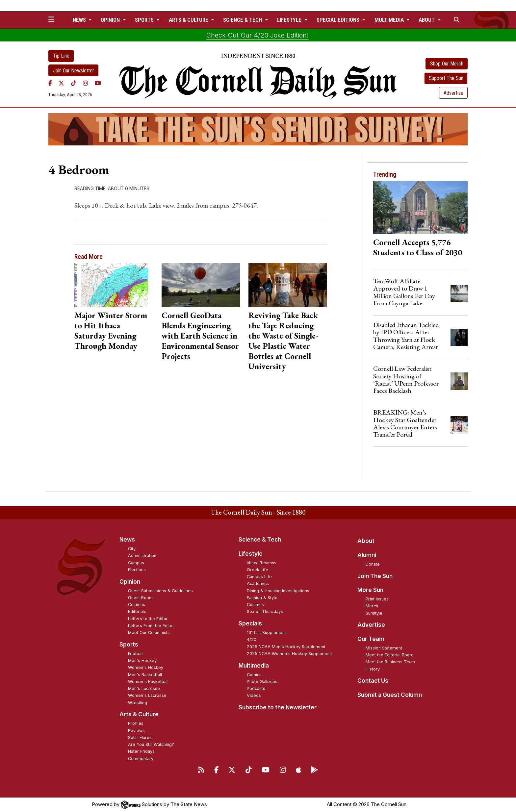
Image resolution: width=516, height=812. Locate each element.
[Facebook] (50, 83)
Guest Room (140, 598)
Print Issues (377, 599)
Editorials (137, 611)
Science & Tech (260, 540)
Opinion (130, 582)
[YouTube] (98, 83)
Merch (372, 606)
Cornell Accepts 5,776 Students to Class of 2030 (418, 247)
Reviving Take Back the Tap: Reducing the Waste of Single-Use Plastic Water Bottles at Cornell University (283, 341)
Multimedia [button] (390, 20)
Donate (373, 564)
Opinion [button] (111, 20)
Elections (137, 570)
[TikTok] (74, 83)
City (132, 549)
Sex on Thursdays (265, 611)
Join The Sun (375, 576)
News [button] (80, 20)
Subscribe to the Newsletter (278, 707)
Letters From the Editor (151, 626)
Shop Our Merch (447, 64)
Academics (258, 584)
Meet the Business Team (390, 662)
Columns (137, 605)
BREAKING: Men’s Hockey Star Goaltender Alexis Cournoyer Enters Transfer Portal (405, 423)
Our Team (371, 639)
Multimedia (254, 666)
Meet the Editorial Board (390, 655)
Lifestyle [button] (290, 20)
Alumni (367, 555)
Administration (142, 556)
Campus (136, 563)
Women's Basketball (148, 682)
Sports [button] (145, 20)
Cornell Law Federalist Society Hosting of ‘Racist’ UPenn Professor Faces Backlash (406, 380)
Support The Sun (446, 78)
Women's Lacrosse (147, 695)
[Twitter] (61, 83)
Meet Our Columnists (149, 633)
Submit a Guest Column (390, 695)
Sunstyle (374, 613)
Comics (254, 675)
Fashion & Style (262, 598)
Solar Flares (140, 737)
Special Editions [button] (339, 20)
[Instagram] (85, 83)
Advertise (453, 93)
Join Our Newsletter (74, 71)
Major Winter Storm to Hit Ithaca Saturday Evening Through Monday (111, 330)
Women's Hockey (146, 667)
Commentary (141, 759)
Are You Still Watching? (151, 744)
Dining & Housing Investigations (278, 591)
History (373, 669)
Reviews (136, 731)
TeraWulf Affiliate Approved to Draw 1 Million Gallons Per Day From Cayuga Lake (404, 292)
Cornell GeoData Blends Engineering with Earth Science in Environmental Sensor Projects (200, 336)
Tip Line (61, 56)
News (127, 540)
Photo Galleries (262, 682)
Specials (250, 623)
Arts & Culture (139, 714)
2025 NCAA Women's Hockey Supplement (289, 654)
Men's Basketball (145, 675)
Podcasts (256, 688)
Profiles (136, 723)
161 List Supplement (266, 633)
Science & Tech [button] (243, 20)
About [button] (427, 20)
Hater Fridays (141, 751)
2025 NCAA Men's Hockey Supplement (286, 647)
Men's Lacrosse (144, 688)
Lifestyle (251, 554)
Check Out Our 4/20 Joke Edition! (257, 35)
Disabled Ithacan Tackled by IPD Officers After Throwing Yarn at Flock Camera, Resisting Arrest (406, 336)
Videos (254, 695)
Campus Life (259, 577)
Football (136, 654)
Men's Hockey (142, 660)
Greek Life (258, 570)
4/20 (252, 639)
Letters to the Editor (148, 619)
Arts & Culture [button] (189, 20)
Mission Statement (384, 648)
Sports (129, 645)
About (366, 541)
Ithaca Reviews (262, 563)
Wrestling (138, 703)
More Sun (370, 590)
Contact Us (373, 681)
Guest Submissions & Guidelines (160, 591)
